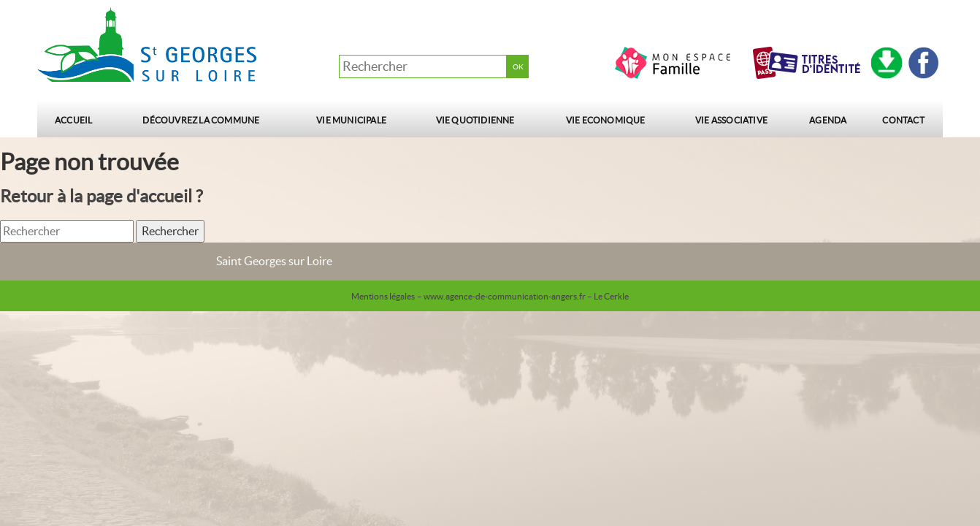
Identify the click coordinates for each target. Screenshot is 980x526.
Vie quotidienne (475, 120)
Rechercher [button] (170, 231)
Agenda (828, 120)
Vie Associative (731, 120)
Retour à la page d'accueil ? (102, 196)
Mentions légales (383, 296)
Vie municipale (351, 120)
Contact (903, 120)
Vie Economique (606, 120)
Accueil (73, 120)
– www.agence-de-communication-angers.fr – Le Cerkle (523, 296)
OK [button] (518, 67)
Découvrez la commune (201, 120)
